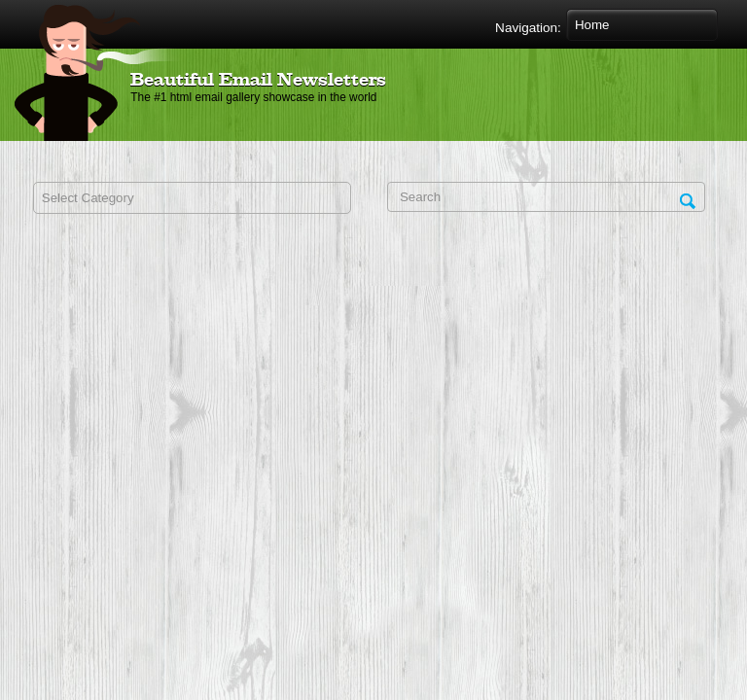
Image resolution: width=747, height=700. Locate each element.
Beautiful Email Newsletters (258, 81)
